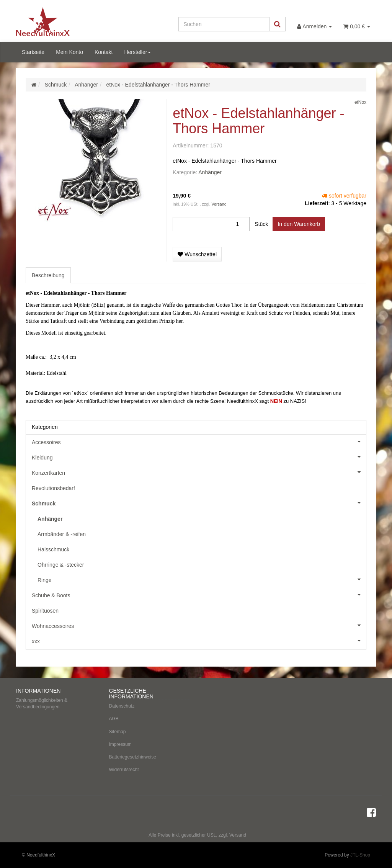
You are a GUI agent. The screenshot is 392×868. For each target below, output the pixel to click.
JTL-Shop (360, 855)
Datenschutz (122, 706)
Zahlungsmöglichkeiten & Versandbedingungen (42, 704)
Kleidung (199, 457)
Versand (219, 204)
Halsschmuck (53, 549)
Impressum (120, 744)
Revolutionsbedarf (53, 488)
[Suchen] (224, 24)
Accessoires (199, 441)
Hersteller (137, 52)
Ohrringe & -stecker (61, 565)
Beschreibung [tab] (48, 275)
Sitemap (118, 732)
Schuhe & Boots (199, 595)
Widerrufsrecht (124, 770)
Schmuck (199, 503)
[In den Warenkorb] (299, 224)
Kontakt (104, 52)
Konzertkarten (199, 472)
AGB (114, 719)
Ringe (202, 579)
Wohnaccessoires (199, 625)
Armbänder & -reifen (62, 534)
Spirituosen (45, 611)
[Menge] (211, 224)
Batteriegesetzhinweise (133, 757)
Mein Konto (69, 52)
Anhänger (210, 172)
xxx (199, 641)
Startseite (33, 52)
